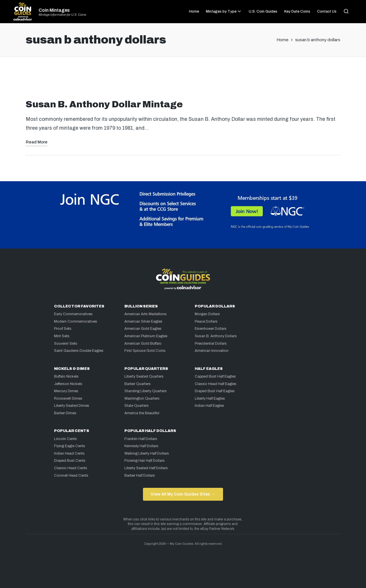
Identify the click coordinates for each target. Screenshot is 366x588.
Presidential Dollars (211, 344)
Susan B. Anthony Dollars (216, 336)
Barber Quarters (138, 384)
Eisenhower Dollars (211, 329)
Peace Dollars (206, 321)
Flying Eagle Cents (70, 446)
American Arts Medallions (146, 314)
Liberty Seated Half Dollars (146, 468)
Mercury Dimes (66, 391)
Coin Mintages (54, 10)
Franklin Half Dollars (141, 439)
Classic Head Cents (71, 468)
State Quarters (137, 406)
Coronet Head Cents (71, 475)
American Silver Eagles (143, 321)
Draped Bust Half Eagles (215, 391)
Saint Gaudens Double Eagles (79, 351)
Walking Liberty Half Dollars (147, 453)
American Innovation (212, 351)
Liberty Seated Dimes (72, 406)
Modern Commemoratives (76, 321)
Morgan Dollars (207, 314)
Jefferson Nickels (68, 384)
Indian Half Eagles (209, 406)
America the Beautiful (142, 413)
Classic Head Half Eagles (216, 384)
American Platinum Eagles (146, 336)
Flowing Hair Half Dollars (145, 461)
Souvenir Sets (66, 344)
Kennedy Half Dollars (141, 446)
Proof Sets (63, 329)
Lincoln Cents (65, 439)
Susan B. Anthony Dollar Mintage (104, 104)
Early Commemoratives (73, 314)
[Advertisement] (183, 80)
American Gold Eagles (143, 329)
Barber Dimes (65, 413)
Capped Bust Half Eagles (215, 376)
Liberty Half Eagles (210, 398)
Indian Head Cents (69, 453)
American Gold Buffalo (143, 344)
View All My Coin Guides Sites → (183, 494)
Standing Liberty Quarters (146, 391)
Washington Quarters (142, 398)
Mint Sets (62, 336)
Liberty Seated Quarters (144, 376)
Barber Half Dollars (140, 475)
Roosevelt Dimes (68, 398)
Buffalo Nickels (66, 376)
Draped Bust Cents (70, 461)
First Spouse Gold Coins (145, 351)
